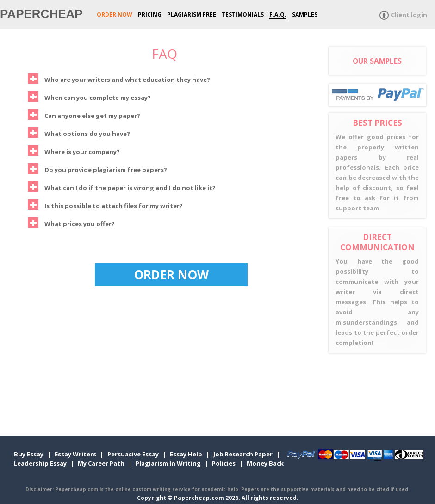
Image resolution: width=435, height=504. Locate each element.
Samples (305, 15)
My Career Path (101, 463)
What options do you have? (79, 132)
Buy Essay (29, 454)
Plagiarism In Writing (168, 463)
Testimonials (243, 15)
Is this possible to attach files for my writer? (105, 205)
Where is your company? (74, 151)
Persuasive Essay (133, 454)
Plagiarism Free (192, 15)
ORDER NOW (115, 15)
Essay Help (186, 454)
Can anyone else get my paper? (84, 114)
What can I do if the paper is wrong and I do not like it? (122, 187)
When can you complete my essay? (89, 96)
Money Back (265, 463)
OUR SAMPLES (377, 61)
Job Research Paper (243, 454)
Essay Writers (75, 454)
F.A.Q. (278, 15)
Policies (224, 463)
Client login (409, 15)
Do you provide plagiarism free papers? (97, 169)
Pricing (150, 15)
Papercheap (41, 14)
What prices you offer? (71, 223)
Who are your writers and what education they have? (119, 78)
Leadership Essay (40, 463)
